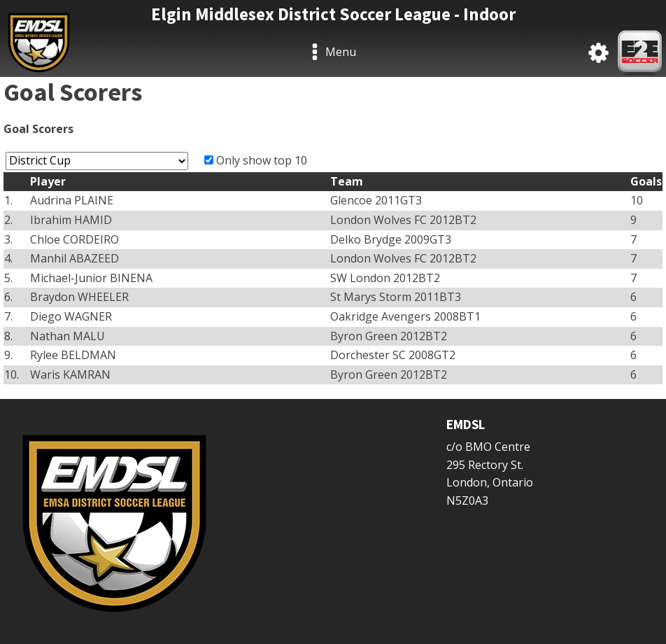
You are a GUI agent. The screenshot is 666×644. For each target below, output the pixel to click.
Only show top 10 (262, 160)
